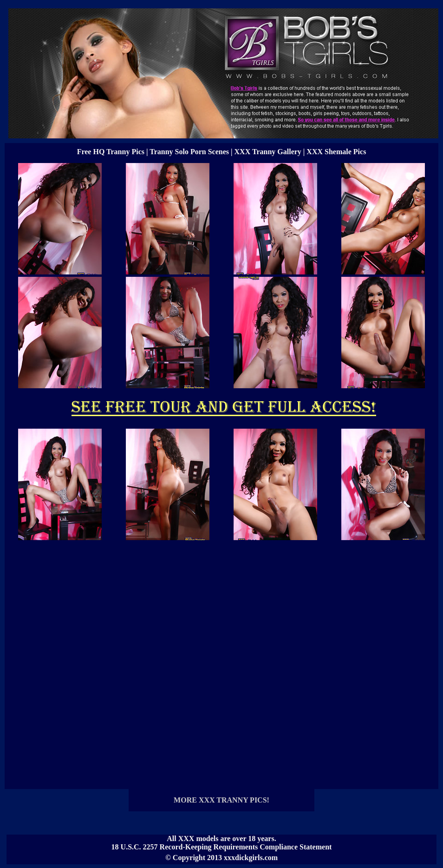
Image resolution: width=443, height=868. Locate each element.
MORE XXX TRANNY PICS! (221, 800)
